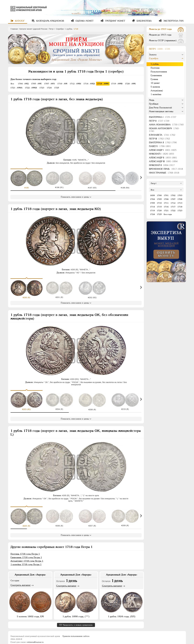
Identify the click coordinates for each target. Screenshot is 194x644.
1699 (152, 195)
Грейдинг (115, 21)
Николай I (162, 154)
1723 (180, 211)
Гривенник (156, 75)
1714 (152, 207)
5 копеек (155, 87)
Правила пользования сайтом (76, 633)
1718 (180, 207)
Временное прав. (166, 169)
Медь (152, 100)
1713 (180, 203)
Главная (14, 29)
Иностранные (164, 173)
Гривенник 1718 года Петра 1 (26, 554)
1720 (159, 211)
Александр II (163, 158)
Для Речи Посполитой (160, 108)
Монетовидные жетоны (161, 111)
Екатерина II (163, 142)
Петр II (159, 121)
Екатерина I (163, 117)
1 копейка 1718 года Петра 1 (26, 561)
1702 (173, 195)
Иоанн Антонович (164, 130)
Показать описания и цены (76, 197)
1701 (166, 195)
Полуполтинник (159, 72)
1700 (159, 195)
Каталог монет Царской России (33, 29)
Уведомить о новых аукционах (78, 621)
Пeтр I (52, 29)
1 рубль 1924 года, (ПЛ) (122, 613)
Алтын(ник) (157, 91)
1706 (166, 199)
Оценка (84, 21)
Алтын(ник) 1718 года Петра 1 (27, 557)
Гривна (154, 79)
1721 (166, 211)
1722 (173, 211)
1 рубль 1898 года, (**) (76, 613)
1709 (152, 203)
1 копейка (156, 94)
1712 (173, 203)
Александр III (163, 161)
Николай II (162, 165)
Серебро (60, 29)
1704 (152, 199)
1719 (152, 211)
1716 (166, 207)
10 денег (155, 83)
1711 (166, 203)
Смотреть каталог (21, 581)
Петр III (159, 139)
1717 (173, 207)
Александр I (163, 150)
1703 (180, 195)
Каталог (19, 21)
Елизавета (162, 135)
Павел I (160, 146)
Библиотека (144, 21)
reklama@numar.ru (35, 638)
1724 (152, 214)
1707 (173, 199)
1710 (159, 203)
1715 (159, 207)
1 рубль (69, 29)
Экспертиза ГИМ (173, 21)
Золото (153, 55)
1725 (159, 214)
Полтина (155, 68)
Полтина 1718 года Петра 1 (25, 550)
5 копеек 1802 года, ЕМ (30, 613)
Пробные (154, 104)
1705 (159, 199)
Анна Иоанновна (166, 125)
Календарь (50, 21)
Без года (168, 214)
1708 (180, 199)
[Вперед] (141, 178)
